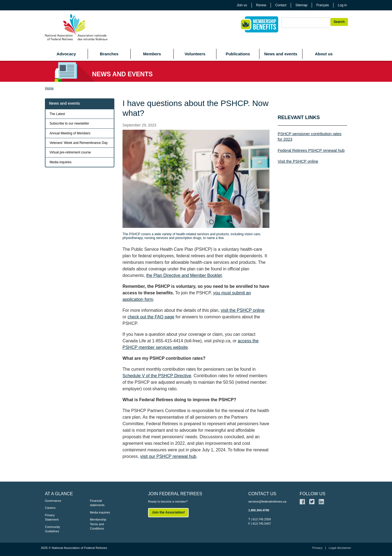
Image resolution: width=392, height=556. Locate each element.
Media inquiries (61, 162)
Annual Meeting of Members (70, 133)
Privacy (317, 548)
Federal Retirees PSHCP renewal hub (311, 150)
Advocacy (66, 54)
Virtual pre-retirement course (70, 152)
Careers (50, 508)
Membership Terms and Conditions (98, 524)
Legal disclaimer (340, 548)
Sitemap (301, 5)
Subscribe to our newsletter (69, 123)
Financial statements (97, 503)
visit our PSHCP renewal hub (168, 456)
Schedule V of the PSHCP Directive (157, 376)
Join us (242, 5)
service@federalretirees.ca (267, 501)
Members (152, 54)
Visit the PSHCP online (298, 161)
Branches (109, 54)
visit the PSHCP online (243, 310)
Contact (281, 5)
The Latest (57, 114)
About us (324, 54)
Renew (261, 5)
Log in (342, 5)
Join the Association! (168, 512)
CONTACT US (262, 494)
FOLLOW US (313, 494)
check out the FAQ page (151, 317)
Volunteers (195, 54)
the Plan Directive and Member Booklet (184, 275)
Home (49, 88)
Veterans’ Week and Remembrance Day (79, 143)
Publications (238, 54)
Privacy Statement (52, 517)
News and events (281, 54)
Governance (53, 501)
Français (323, 5)
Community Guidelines (53, 529)
